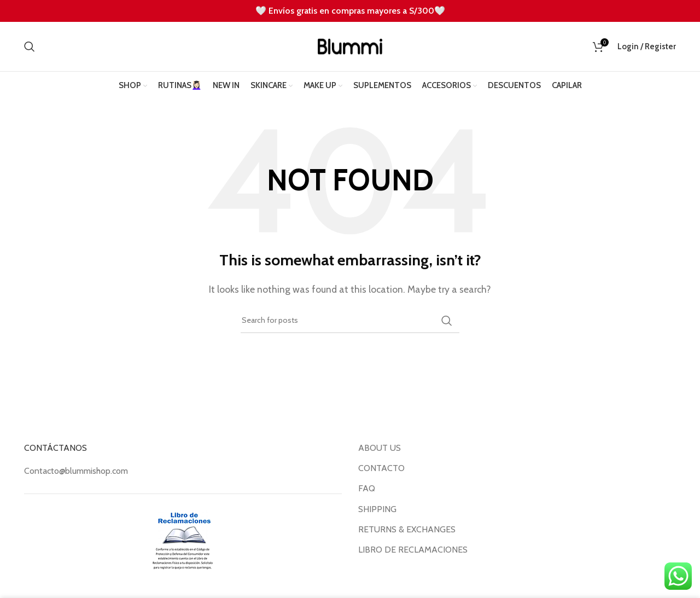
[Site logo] (350, 46)
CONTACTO (381, 468)
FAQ (367, 488)
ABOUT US (380, 448)
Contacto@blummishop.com (76, 471)
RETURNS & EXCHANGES (407, 529)
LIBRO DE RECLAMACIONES (413, 550)
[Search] (30, 47)
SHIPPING (377, 509)
